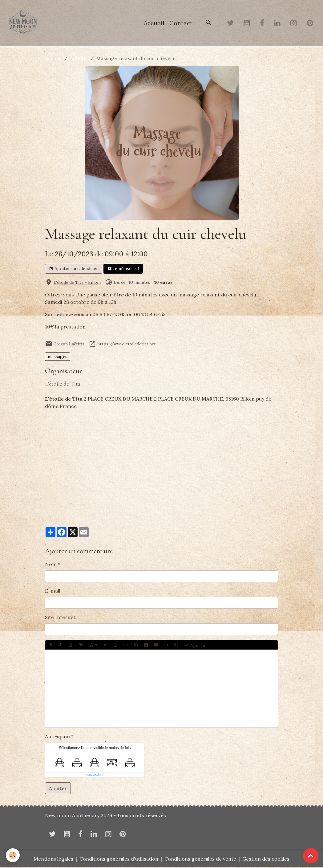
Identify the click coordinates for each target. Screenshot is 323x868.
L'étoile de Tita (63, 385)
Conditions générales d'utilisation (119, 859)
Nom (51, 564)
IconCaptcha (93, 775)
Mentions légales (53, 859)
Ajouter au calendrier (74, 269)
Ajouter (58, 789)
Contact (181, 23)
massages (58, 357)
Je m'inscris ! (123, 269)
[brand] (25, 23)
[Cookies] (13, 855)
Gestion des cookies (266, 859)
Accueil (154, 23)
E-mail (53, 591)
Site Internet (60, 617)
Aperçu (195, 645)
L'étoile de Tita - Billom (77, 283)
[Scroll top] (311, 856)
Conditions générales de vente (201, 859)
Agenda (79, 59)
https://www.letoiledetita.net (127, 344)
